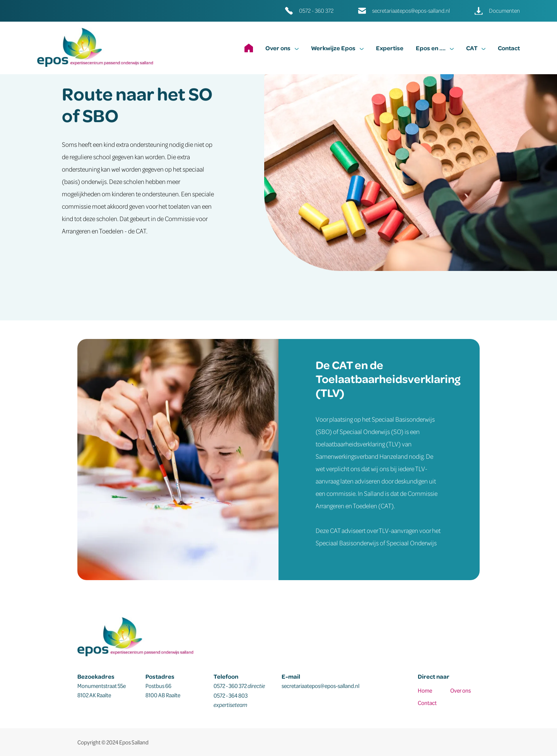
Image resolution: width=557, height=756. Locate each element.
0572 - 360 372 (316, 11)
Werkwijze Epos (337, 48)
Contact (509, 48)
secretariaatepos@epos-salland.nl (411, 11)
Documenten (504, 11)
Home (425, 690)
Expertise (390, 48)
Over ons (282, 48)
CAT (476, 48)
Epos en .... (435, 48)
